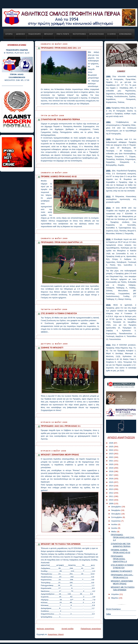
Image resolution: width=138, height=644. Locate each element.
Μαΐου (114, 532)
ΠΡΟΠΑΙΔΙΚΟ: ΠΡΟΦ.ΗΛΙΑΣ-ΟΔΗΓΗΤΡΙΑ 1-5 (62, 242)
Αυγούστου (116, 521)
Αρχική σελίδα (68, 629)
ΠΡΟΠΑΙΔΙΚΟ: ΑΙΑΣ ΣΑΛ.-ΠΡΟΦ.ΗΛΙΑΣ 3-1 (61, 426)
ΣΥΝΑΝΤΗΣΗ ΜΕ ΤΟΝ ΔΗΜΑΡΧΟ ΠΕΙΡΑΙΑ (60, 119)
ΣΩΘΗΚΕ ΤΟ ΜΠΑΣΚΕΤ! (52, 348)
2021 (111, 461)
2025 (111, 447)
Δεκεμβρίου (116, 507)
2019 (111, 468)
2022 (111, 457)
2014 (111, 486)
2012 (111, 493)
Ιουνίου (115, 528)
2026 (111, 443)
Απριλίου (115, 594)
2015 (111, 482)
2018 (111, 471)
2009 (111, 504)
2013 (111, 489)
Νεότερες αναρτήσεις (45, 629)
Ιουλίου (115, 524)
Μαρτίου (115, 598)
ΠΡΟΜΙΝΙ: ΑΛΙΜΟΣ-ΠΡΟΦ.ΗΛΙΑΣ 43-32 (59, 176)
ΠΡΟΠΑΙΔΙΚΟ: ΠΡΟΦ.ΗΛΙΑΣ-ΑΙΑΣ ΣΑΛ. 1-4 (61, 48)
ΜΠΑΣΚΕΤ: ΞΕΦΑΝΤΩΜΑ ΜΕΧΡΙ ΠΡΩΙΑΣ (60, 455)
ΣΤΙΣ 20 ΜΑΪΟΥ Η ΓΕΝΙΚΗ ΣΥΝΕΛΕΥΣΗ (59, 313)
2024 (111, 450)
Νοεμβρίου (116, 510)
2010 (111, 500)
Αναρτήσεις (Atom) (56, 634)
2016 (111, 479)
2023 (111, 454)
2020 (111, 464)
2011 (111, 496)
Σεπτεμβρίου (117, 517)
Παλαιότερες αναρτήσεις (91, 629)
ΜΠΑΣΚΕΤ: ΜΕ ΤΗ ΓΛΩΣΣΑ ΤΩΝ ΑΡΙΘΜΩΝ (61, 544)
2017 (111, 475)
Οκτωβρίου (116, 514)
